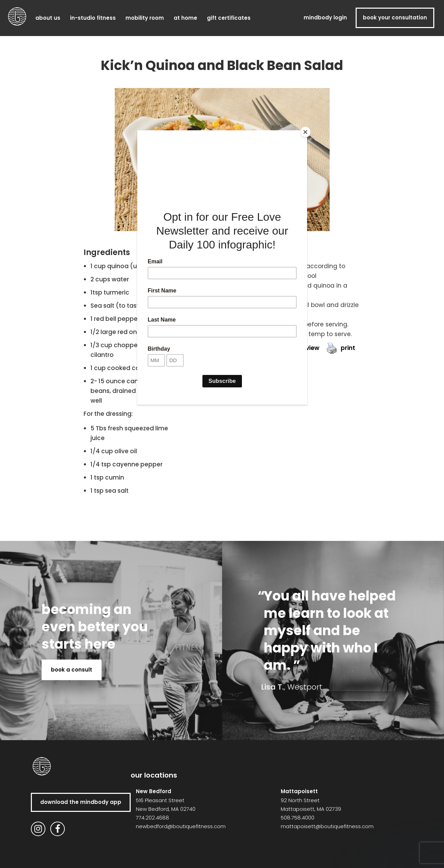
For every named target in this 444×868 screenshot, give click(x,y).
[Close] (305, 132)
